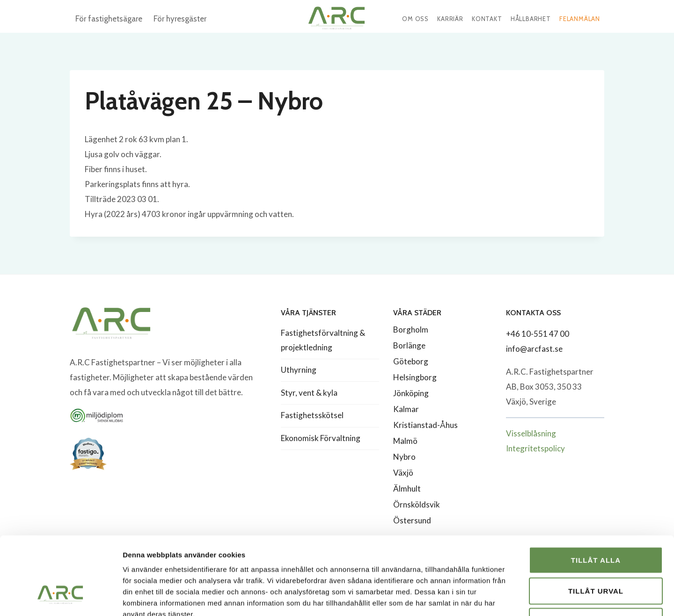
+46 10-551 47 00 (538, 334)
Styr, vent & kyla (309, 393)
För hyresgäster (180, 19)
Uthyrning (299, 370)
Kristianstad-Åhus (425, 425)
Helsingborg (415, 377)
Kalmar (406, 409)
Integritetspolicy (535, 448)
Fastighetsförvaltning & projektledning (323, 340)
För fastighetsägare (109, 19)
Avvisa (596, 554)
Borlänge (409, 345)
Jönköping (411, 393)
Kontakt (487, 19)
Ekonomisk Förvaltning (321, 438)
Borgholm (411, 330)
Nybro (404, 457)
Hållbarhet (531, 19)
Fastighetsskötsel (312, 415)
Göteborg (411, 361)
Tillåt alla (596, 493)
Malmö (405, 441)
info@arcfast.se (534, 349)
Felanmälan (580, 19)
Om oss (415, 19)
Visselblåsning (531, 433)
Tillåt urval (596, 524)
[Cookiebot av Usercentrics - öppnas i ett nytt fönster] (61, 598)
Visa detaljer (509, 598)
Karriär (450, 19)
